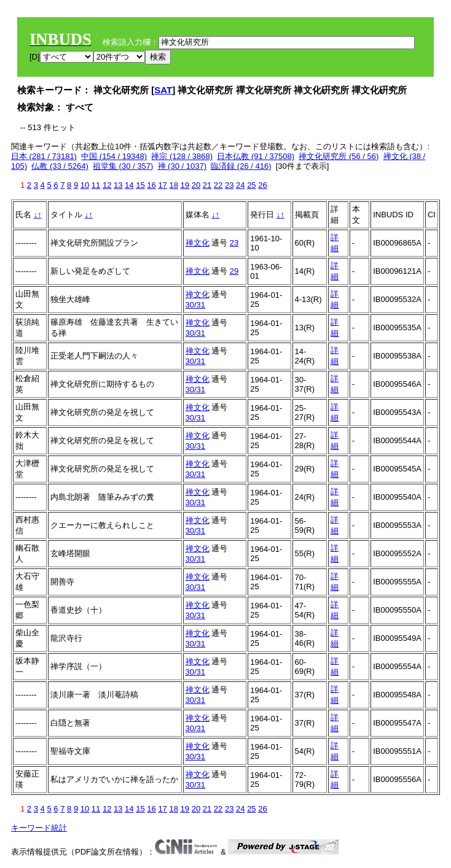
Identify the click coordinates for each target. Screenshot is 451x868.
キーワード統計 (39, 828)
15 (140, 185)
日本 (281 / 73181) (44, 156)
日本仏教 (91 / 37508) (256, 156)
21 (207, 185)
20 (196, 185)
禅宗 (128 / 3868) (182, 156)
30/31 (196, 305)
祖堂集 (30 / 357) (123, 166)
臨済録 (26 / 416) (241, 166)
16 (151, 185)
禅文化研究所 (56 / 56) (339, 156)
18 (173, 185)
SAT (163, 90)
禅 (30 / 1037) (182, 166)
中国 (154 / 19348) (114, 156)
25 (251, 185)
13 (118, 185)
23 (229, 185)
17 (162, 185)
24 (240, 185)
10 (85, 185)
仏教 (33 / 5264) (60, 166)
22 (218, 185)
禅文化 (198, 243)
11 (96, 185)
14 (129, 185)
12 (107, 185)
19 (185, 185)
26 (262, 185)
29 (234, 271)
